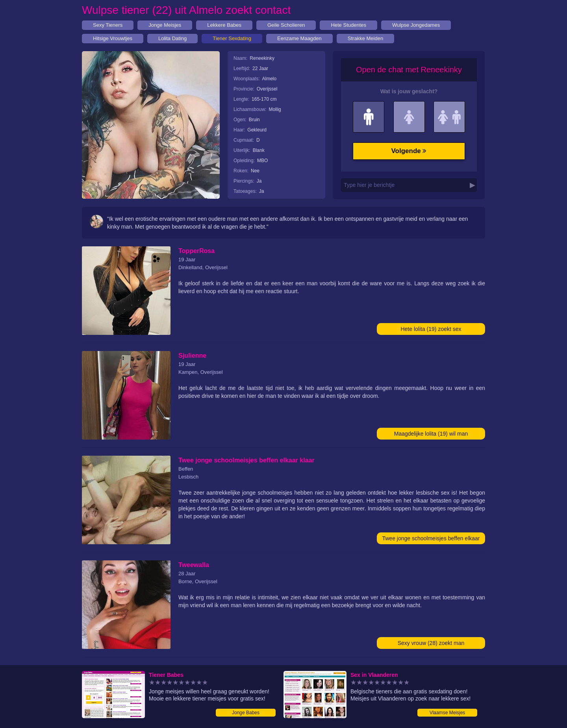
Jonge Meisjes (165, 25)
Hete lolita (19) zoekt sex (431, 329)
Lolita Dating (172, 38)
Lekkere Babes (224, 25)
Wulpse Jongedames (416, 25)
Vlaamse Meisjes (447, 713)
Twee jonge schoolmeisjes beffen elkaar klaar (431, 540)
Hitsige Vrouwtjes (113, 38)
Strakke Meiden (365, 38)
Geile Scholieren (286, 25)
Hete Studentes (348, 25)
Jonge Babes (246, 713)
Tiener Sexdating (232, 38)
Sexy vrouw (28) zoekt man (431, 643)
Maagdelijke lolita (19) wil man (431, 434)
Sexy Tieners (108, 25)
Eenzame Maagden (299, 38)
